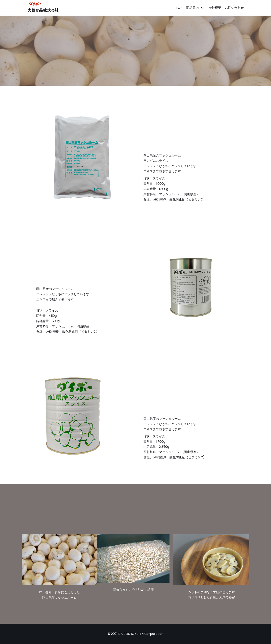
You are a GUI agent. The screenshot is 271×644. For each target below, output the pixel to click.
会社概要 (215, 8)
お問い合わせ (234, 8)
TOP (179, 8)
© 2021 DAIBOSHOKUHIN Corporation (135, 634)
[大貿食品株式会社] (43, 8)
